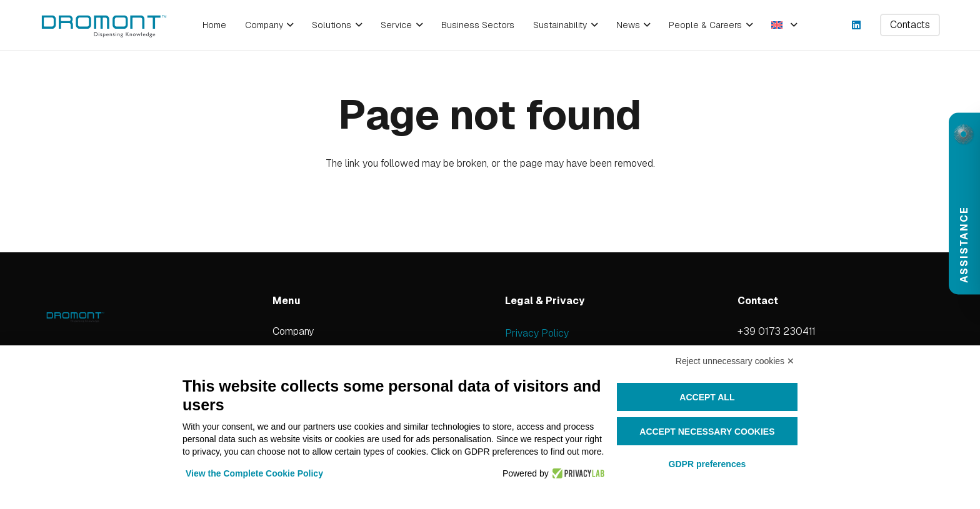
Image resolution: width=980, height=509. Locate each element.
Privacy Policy (537, 333)
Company (293, 331)
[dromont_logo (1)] (103, 25)
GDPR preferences (707, 464)
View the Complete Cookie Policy (254, 473)
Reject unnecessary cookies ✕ (735, 361)
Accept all (707, 397)
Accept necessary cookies (707, 432)
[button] (288, 25)
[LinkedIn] (856, 25)
